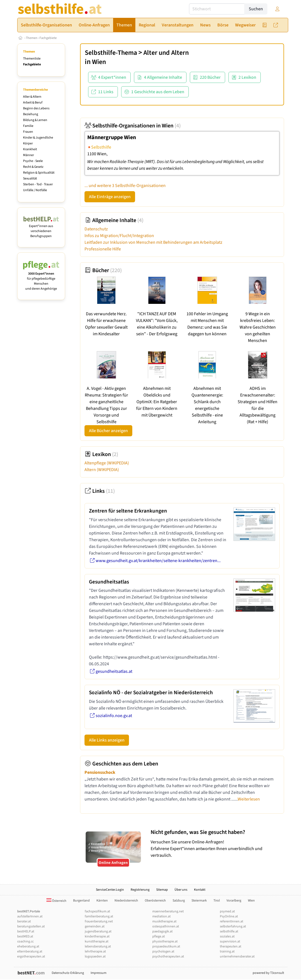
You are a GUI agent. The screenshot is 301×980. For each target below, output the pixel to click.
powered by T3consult (268, 973)
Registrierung (140, 890)
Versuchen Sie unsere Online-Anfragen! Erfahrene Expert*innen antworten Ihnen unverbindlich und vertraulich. (216, 844)
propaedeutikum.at (166, 946)
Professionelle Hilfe (103, 249)
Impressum (99, 973)
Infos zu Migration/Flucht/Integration (119, 236)
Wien (99, 62)
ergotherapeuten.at (31, 956)
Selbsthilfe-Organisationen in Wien (133, 126)
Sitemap (162, 890)
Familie (28, 126)
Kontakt (200, 890)
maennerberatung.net (168, 911)
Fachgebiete (48, 38)
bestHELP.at (26, 931)
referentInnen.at (232, 921)
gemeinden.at (95, 926)
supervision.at (230, 941)
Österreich (56, 901)
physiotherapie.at (165, 941)
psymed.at (227, 911)
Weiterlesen (249, 799)
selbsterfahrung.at (233, 926)
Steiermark (199, 901)
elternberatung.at (30, 951)
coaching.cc (25, 941)
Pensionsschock (100, 772)
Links (100, 491)
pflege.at (159, 936)
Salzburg (179, 901)
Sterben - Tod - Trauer (38, 184)
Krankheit (30, 149)
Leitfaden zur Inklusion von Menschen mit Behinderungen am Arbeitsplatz (153, 242)
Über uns (181, 890)
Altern (102, 470)
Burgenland (81, 901)
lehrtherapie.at (95, 951)
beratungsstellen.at (31, 926)
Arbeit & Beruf (33, 103)
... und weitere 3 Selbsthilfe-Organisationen (125, 186)
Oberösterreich (155, 901)
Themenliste (32, 59)
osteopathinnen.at (166, 926)
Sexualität (30, 178)
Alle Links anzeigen (107, 740)
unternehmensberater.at (237, 956)
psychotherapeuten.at (168, 956)
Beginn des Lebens (36, 108)
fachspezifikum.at (97, 911)
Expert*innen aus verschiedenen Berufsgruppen (41, 229)
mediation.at (161, 916)
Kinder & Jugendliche (38, 138)
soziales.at (227, 936)
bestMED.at (25, 936)
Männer (28, 155)
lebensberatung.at (98, 946)
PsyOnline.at (229, 916)
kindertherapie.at (97, 936)
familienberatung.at (99, 916)
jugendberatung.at (98, 931)
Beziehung (31, 114)
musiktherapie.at (164, 921)
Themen (32, 38)
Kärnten (102, 901)
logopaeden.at (95, 956)
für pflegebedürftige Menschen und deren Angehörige (41, 279)
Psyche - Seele (33, 161)
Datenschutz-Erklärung (68, 973)
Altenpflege (107, 463)
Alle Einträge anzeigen (110, 197)
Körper (28, 143)
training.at (227, 951)
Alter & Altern (32, 97)
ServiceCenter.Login (110, 890)
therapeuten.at (231, 946)
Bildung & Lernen (35, 120)
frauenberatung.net (99, 921)
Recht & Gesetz (33, 167)
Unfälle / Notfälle (35, 190)
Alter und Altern (166, 53)
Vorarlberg (234, 901)
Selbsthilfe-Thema (111, 53)
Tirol (217, 901)
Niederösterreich (126, 901)
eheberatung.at (28, 946)
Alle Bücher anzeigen (108, 431)
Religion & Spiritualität (39, 173)
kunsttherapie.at (97, 941)
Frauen (28, 132)
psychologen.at (163, 951)
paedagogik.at (162, 931)
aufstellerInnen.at (30, 916)
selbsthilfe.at (229, 931)
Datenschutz (96, 229)
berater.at (24, 921)
